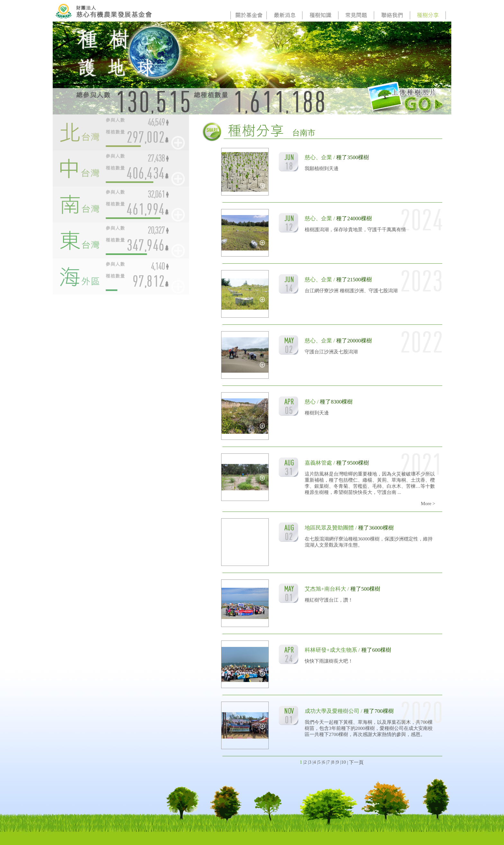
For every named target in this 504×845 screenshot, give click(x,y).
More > (428, 504)
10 (343, 762)
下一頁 (356, 762)
